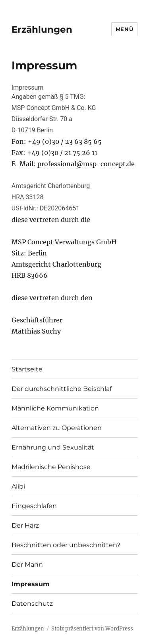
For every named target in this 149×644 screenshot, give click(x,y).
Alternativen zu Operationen (57, 428)
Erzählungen (42, 29)
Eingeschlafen (34, 506)
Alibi (18, 486)
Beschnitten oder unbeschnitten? (66, 545)
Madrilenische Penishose (51, 467)
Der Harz (25, 525)
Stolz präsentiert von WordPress (92, 629)
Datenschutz (32, 604)
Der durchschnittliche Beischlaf (62, 389)
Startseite (27, 369)
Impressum (31, 584)
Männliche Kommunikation (55, 408)
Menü (124, 29)
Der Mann (27, 564)
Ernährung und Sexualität (53, 447)
